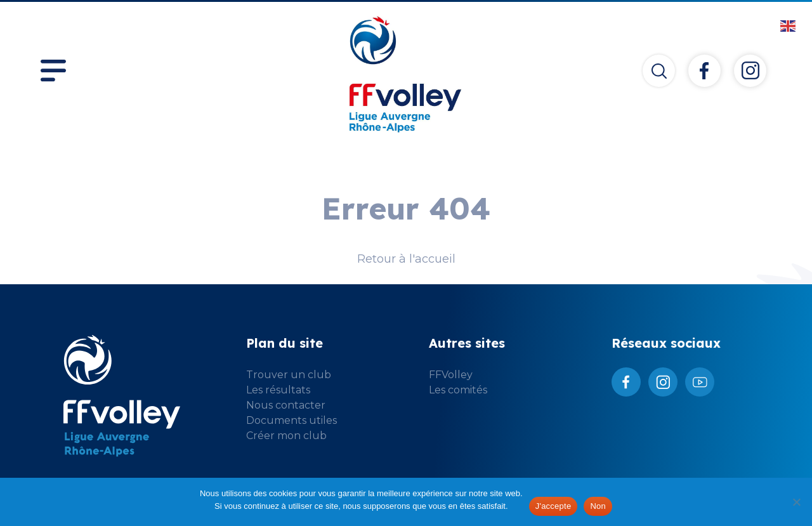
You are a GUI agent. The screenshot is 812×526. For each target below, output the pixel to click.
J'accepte (553, 506)
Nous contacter (286, 405)
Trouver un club (289, 375)
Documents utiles (291, 420)
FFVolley (451, 375)
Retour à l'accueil (406, 259)
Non (598, 506)
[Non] (796, 502)
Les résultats (278, 390)
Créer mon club (286, 436)
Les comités (458, 390)
